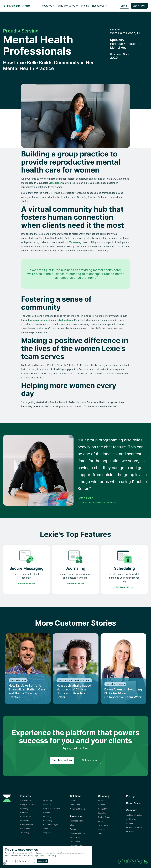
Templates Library (78, 833)
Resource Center (77, 821)
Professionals (76, 805)
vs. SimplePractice (134, 815)
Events (73, 829)
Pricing (85, 6)
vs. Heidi (130, 832)
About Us (102, 800)
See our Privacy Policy (48, 856)
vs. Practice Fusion (134, 827)
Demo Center (134, 803)
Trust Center (103, 825)
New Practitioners (78, 809)
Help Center (75, 837)
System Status (104, 817)
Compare (132, 810)
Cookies (102, 830)
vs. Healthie (131, 819)
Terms (101, 834)
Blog (72, 825)
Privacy (101, 821)
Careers (101, 805)
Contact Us (103, 809)
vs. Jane (130, 823)
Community (75, 841)
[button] (48, 6)
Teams (73, 800)
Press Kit (102, 813)
